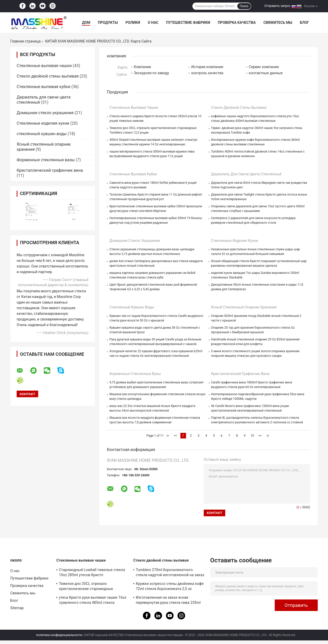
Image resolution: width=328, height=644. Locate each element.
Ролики (133, 23)
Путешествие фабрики (188, 23)
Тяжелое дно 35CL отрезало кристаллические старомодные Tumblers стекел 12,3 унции (86, 587)
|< (168, 436)
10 (252, 436)
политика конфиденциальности (59, 635)
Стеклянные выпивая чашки (44, 66)
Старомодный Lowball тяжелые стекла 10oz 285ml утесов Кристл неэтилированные (92, 573)
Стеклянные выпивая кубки (43, 87)
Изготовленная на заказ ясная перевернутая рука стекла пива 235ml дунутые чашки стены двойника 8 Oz (168, 601)
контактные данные (266, 73)
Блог (304, 23)
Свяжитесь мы (278, 23)
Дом (86, 23)
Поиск (244, 6)
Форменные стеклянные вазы (46, 160)
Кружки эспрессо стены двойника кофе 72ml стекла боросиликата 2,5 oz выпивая (170, 587)
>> (260, 436)
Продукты (108, 23)
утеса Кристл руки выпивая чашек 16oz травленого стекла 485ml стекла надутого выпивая (93, 601)
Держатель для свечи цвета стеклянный (246, 174)
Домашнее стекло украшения (45, 113)
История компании (207, 67)
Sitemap (17, 608)
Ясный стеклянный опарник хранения (244, 307)
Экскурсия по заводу (151, 73)
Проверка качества (237, 23)
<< (176, 436)
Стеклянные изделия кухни (43, 123)
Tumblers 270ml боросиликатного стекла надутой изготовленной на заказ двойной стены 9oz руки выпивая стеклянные (170, 573)
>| (268, 436)
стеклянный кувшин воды (42, 134)
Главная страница (25, 41)
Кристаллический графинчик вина (50, 170)
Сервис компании (264, 67)
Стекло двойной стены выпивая (48, 76)
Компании (142, 67)
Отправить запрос (277, 6)
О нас (153, 23)
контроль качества (207, 73)
